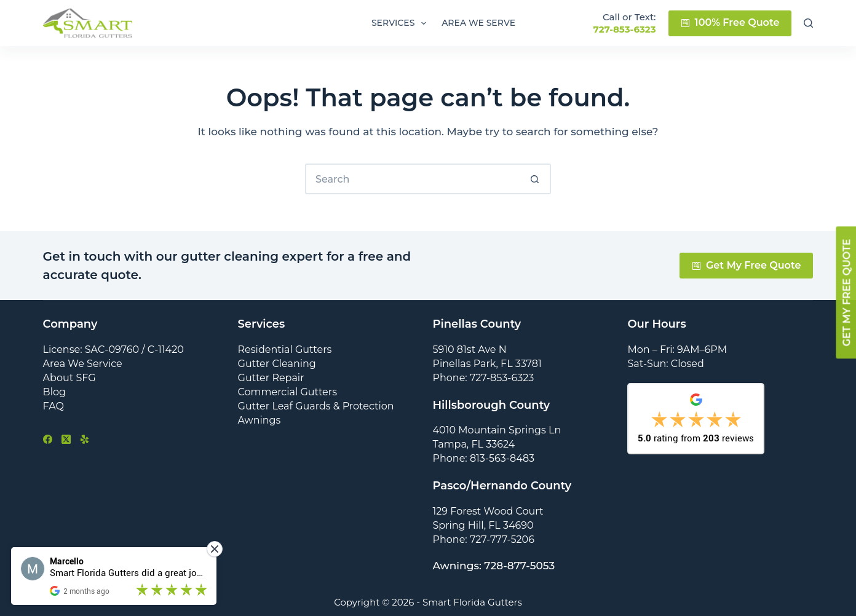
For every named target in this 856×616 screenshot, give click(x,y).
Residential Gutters (285, 349)
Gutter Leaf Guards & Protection (316, 406)
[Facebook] (48, 439)
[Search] (808, 23)
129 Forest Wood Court (488, 511)
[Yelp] (85, 439)
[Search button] (536, 179)
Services (401, 23)
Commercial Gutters (287, 392)
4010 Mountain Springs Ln (497, 430)
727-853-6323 (624, 29)
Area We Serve (478, 23)
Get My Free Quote (747, 265)
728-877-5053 (519, 566)
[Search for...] (413, 179)
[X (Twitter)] (66, 439)
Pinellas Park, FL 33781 (487, 364)
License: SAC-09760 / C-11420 (113, 349)
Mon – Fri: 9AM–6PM (677, 349)
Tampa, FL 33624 (474, 444)
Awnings (260, 420)
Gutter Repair (271, 378)
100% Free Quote (730, 22)
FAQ (53, 406)
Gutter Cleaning (277, 364)
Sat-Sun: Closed (665, 364)
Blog (54, 392)
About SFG (69, 378)
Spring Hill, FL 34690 (483, 525)
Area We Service (83, 364)
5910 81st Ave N (469, 349)
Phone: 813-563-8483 (483, 458)
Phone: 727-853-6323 (483, 378)
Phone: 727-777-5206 (483, 539)
